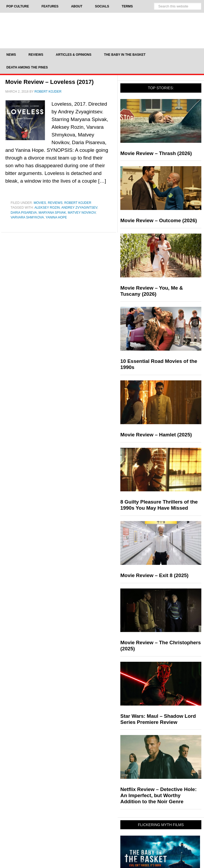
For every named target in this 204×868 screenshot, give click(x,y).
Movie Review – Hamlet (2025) (156, 435)
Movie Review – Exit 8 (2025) (154, 575)
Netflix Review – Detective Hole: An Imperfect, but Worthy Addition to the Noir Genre (158, 795)
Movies (40, 203)
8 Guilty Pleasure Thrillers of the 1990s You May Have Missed (159, 505)
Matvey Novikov (82, 213)
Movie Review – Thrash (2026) (156, 153)
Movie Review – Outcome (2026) (159, 220)
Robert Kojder (78, 203)
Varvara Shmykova (27, 217)
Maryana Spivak (52, 213)
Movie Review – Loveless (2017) (50, 82)
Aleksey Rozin (47, 208)
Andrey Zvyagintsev (79, 208)
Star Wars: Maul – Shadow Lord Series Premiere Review (158, 719)
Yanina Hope (56, 217)
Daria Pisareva (24, 213)
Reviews (55, 203)
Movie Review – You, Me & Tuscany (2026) (152, 291)
